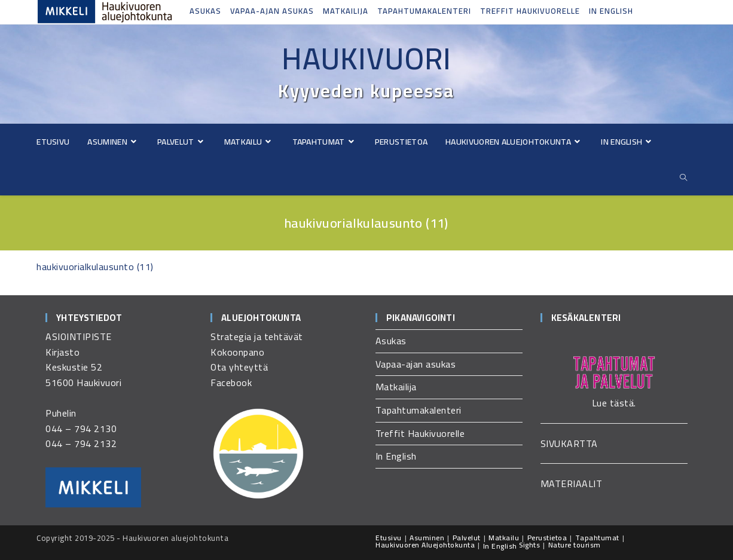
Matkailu (504, 538)
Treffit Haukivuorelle (530, 11)
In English (611, 11)
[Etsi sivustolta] (684, 178)
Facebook (231, 382)
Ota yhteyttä (239, 367)
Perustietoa (547, 538)
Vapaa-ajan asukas (272, 11)
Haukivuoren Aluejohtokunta (425, 545)
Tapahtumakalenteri (424, 11)
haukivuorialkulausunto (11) (95, 267)
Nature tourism (575, 545)
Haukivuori (366, 59)
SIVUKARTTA (569, 443)
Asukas (205, 11)
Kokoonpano (237, 352)
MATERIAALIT (572, 484)
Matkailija (346, 11)
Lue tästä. (614, 403)
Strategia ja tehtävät (257, 336)
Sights (529, 545)
